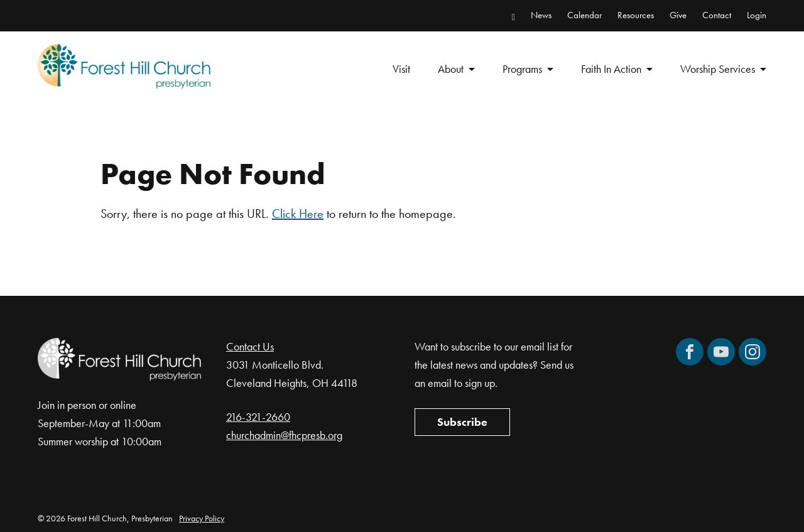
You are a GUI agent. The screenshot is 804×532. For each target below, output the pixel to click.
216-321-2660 (258, 417)
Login (757, 15)
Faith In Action (611, 69)
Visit (401, 69)
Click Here (298, 214)
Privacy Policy (202, 518)
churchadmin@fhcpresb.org (284, 435)
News (541, 15)
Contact (717, 15)
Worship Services (718, 69)
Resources (636, 15)
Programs (522, 69)
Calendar (584, 15)
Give (678, 15)
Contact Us (250, 346)
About (451, 69)
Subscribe (462, 422)
